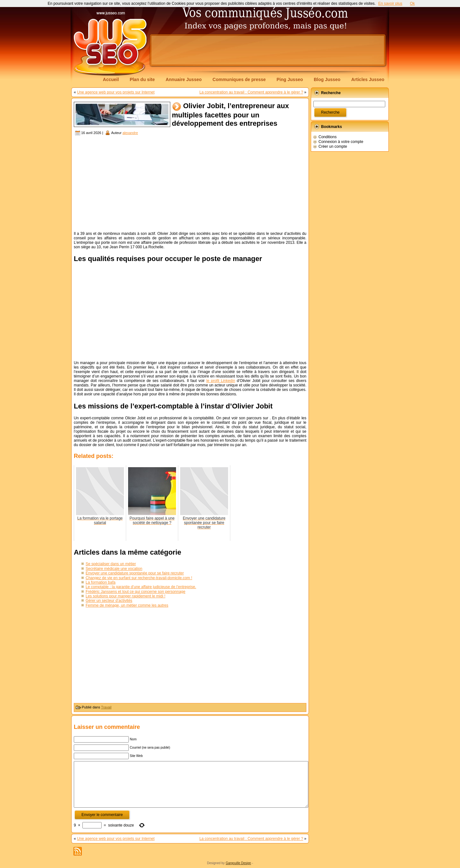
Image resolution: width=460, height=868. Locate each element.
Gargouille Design (238, 863)
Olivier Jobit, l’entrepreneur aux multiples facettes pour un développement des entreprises (230, 115)
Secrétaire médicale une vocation (114, 569)
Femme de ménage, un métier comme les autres (127, 605)
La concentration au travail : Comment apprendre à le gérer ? (251, 92)
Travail (106, 707)
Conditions (328, 137)
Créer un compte (333, 146)
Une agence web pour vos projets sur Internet (116, 92)
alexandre (130, 133)
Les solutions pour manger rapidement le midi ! (125, 596)
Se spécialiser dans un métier (111, 564)
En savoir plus (390, 4)
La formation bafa (100, 582)
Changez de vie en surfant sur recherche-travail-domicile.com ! (139, 578)
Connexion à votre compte (341, 142)
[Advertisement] (268, 50)
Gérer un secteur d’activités (109, 601)
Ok (412, 4)
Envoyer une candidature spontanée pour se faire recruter (135, 573)
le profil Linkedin (221, 381)
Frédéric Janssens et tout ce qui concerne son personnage (135, 592)
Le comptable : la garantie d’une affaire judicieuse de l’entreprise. (141, 587)
